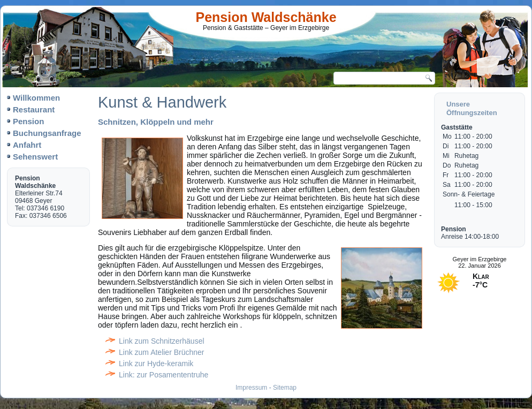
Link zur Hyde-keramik (156, 363)
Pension (28, 121)
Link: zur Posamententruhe (164, 375)
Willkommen (36, 98)
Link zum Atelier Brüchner (162, 352)
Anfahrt (27, 145)
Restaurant (34, 109)
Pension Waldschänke (266, 17)
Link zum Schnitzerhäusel (162, 341)
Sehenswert (35, 157)
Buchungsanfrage (47, 133)
